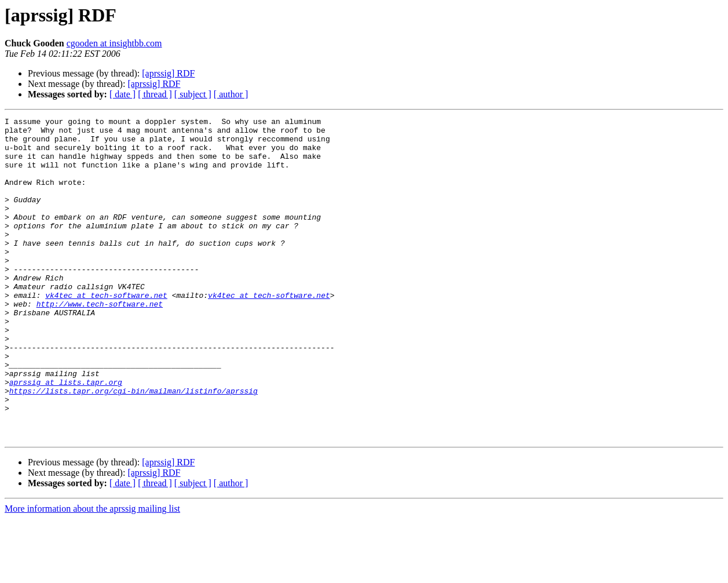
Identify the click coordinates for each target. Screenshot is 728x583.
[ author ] (231, 94)
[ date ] (122, 94)
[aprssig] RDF (168, 73)
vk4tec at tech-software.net (106, 331)
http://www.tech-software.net (100, 342)
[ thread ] (155, 94)
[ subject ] (193, 94)
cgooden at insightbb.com (114, 43)
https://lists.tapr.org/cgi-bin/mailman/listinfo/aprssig (133, 446)
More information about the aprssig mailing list (92, 573)
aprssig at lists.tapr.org (66, 436)
